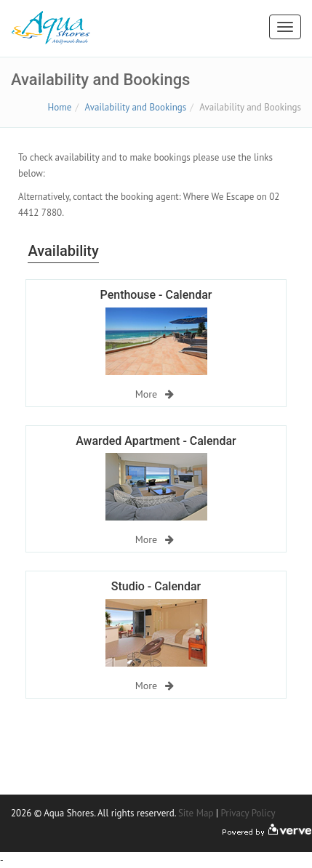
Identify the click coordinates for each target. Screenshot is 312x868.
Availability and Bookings (136, 107)
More (155, 394)
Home (60, 107)
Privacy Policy (248, 813)
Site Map (196, 813)
